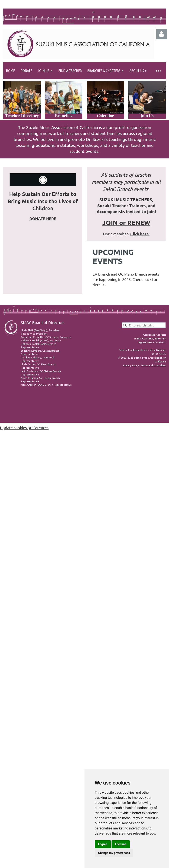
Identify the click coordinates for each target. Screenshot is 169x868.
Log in (162, 34)
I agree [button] (103, 844)
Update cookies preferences (24, 428)
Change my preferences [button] (114, 853)
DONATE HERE (43, 218)
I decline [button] (121, 844)
